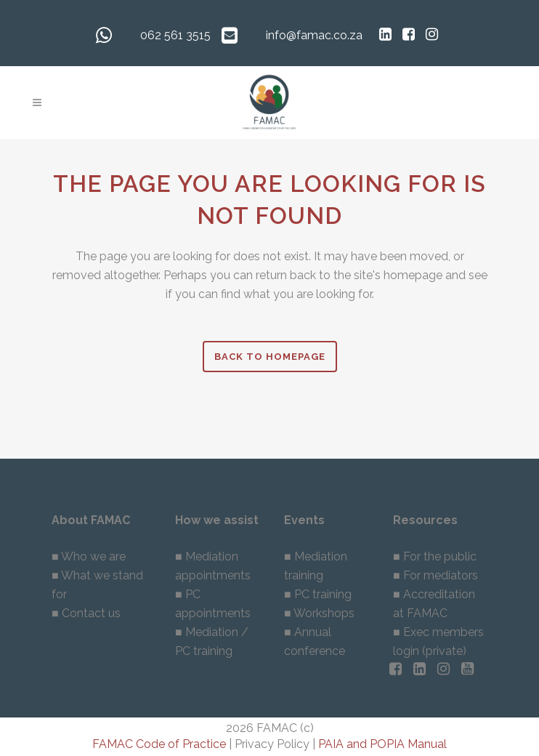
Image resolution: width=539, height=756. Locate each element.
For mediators (441, 575)
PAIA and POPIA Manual (382, 744)
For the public (440, 556)
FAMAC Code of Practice (159, 744)
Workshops (324, 613)
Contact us (91, 613)
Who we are (93, 556)
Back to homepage (270, 357)
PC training (323, 594)
